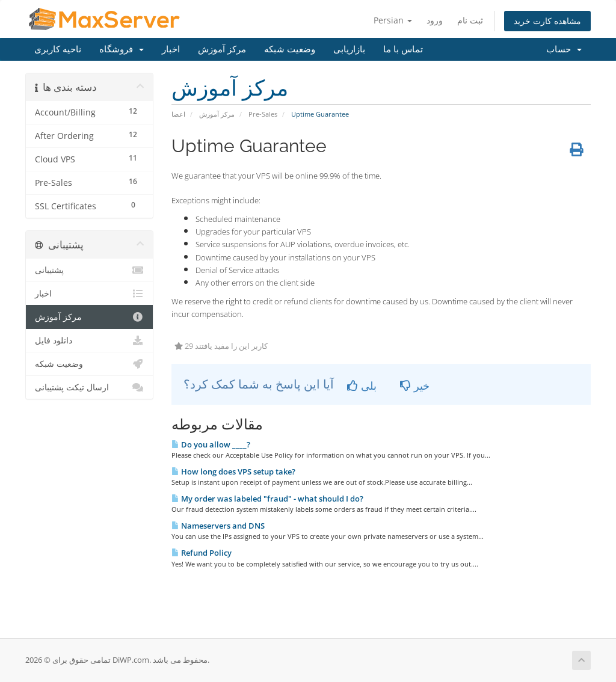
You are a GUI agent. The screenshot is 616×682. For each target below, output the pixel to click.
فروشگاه (122, 49)
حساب (564, 49)
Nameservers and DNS (218, 526)
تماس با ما (403, 49)
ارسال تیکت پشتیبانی (89, 387)
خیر (415, 386)
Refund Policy (202, 553)
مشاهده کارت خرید (547, 21)
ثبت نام (470, 20)
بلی (362, 386)
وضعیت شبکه (290, 49)
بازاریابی (349, 49)
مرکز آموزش (222, 49)
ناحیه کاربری (58, 49)
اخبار (171, 49)
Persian (393, 20)
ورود (435, 20)
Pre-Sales (263, 114)
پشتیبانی (89, 270)
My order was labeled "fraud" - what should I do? (267, 499)
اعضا (178, 114)
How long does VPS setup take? (233, 472)
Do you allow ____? (211, 444)
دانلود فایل (89, 340)
